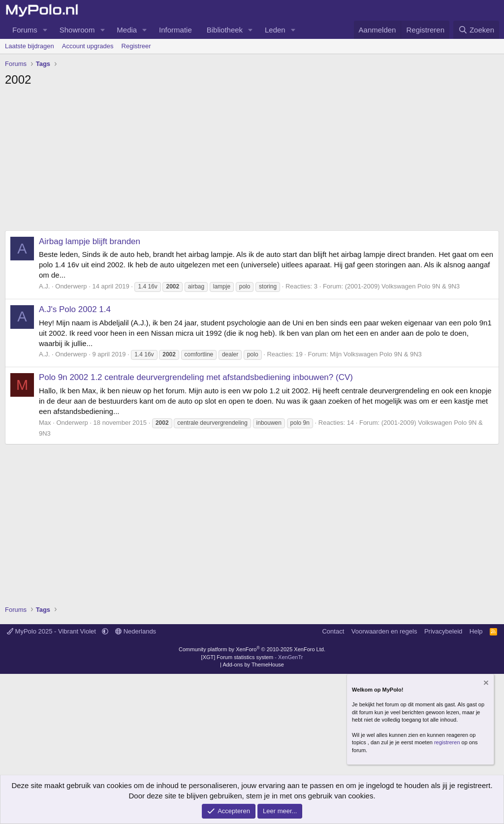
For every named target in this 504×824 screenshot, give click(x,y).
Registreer (136, 46)
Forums (25, 30)
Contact (333, 631)
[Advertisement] (252, 161)
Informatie (175, 30)
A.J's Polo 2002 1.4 (75, 309)
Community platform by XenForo (252, 649)
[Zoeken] (476, 30)
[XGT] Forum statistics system (252, 657)
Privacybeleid (443, 631)
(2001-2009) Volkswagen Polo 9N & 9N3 (402, 286)
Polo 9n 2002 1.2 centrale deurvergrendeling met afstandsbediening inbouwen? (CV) (196, 377)
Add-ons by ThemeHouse (253, 665)
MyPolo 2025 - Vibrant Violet (52, 631)
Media (127, 30)
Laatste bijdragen (30, 46)
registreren (447, 742)
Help (476, 631)
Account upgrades (88, 46)
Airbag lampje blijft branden (90, 241)
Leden (275, 30)
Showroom (77, 30)
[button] (45, 30)
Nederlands (136, 631)
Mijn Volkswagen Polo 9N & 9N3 (376, 354)
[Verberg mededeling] (485, 683)
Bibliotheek (225, 30)
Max (45, 423)
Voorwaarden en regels (384, 631)
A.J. (44, 286)
